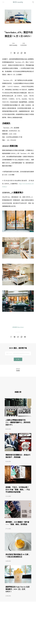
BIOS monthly (13, 45)
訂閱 (18, 359)
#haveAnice (20, 327)
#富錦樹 (15, 327)
